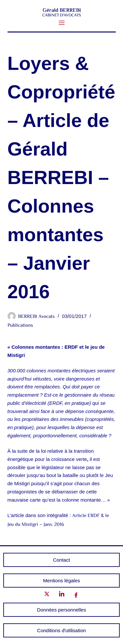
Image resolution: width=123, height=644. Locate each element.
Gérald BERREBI (61, 11)
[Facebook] (76, 595)
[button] (61, 23)
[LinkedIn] (62, 595)
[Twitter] (47, 595)
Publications (20, 326)
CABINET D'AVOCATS (62, 15)
